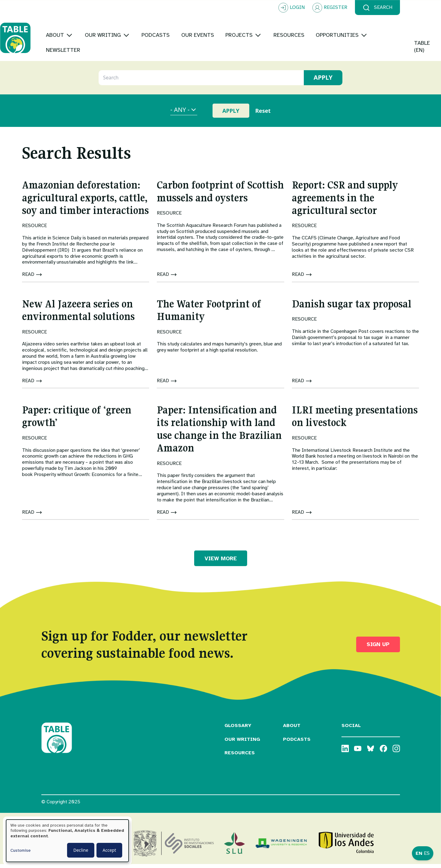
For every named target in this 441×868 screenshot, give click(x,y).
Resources (240, 757)
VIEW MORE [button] (221, 562)
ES (427, 853)
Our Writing (242, 743)
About (292, 729)
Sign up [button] (378, 648)
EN (419, 853)
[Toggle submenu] (111, 30)
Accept (109, 850)
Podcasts (297, 743)
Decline (81, 850)
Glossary (238, 729)
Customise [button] (21, 850)
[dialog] (67, 841)
